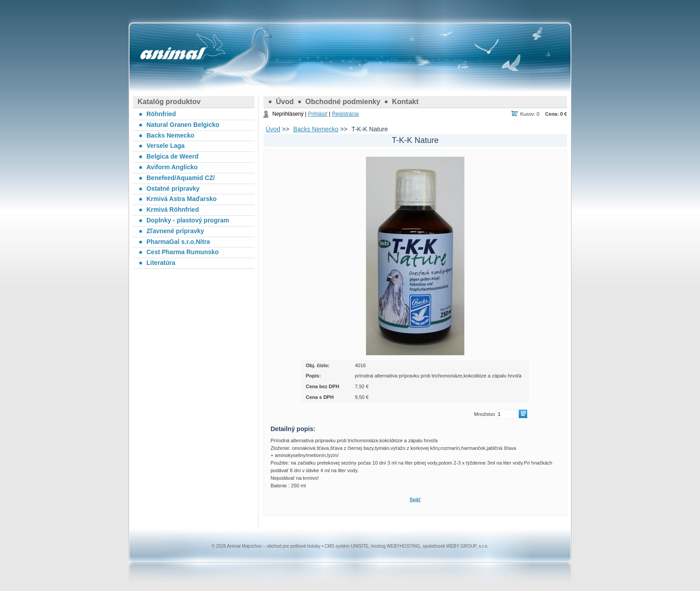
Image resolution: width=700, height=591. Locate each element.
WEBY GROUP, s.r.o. (467, 546)
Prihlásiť (318, 114)
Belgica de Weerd (172, 156)
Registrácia (345, 114)
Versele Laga (166, 146)
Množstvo (485, 414)
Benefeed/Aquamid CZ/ (181, 178)
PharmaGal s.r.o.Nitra (178, 242)
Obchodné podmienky (343, 102)
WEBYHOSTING (403, 546)
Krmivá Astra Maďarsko (181, 199)
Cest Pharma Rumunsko (183, 252)
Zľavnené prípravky (175, 231)
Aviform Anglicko (172, 167)
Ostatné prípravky (173, 189)
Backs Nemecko (316, 129)
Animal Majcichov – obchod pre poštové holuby (173, 54)
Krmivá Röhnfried (173, 210)
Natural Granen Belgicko (183, 125)
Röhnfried (161, 114)
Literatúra (161, 263)
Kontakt (405, 102)
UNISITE (360, 546)
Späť (415, 499)
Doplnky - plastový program (188, 220)
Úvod (285, 102)
